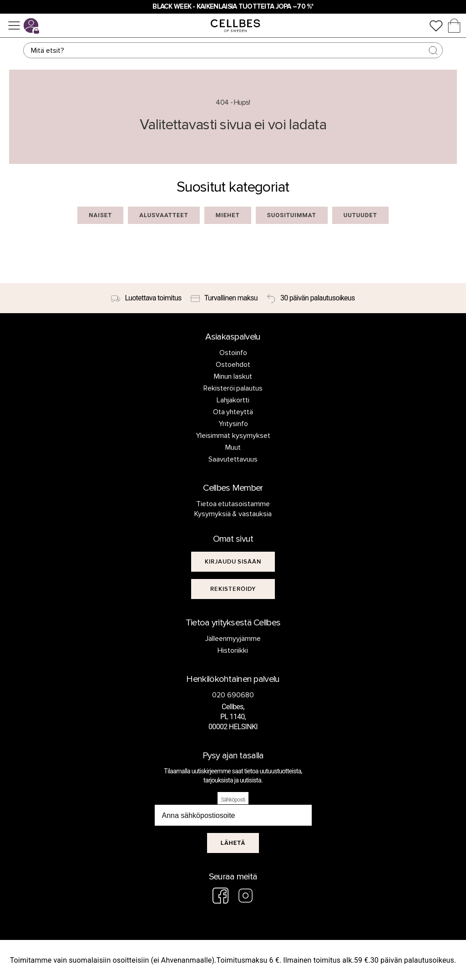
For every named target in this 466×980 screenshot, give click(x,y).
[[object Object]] (233, 562)
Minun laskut (233, 376)
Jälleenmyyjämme (233, 639)
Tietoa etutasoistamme (233, 504)
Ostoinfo (233, 353)
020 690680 (233, 695)
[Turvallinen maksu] (224, 298)
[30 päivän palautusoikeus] (311, 298)
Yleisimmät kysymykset (233, 436)
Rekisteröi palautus (233, 388)
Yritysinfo (233, 424)
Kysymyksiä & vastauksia (233, 514)
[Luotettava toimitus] (146, 298)
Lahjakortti (233, 400)
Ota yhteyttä (233, 412)
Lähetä (233, 843)
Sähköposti (233, 800)
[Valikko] (14, 25)
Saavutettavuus (233, 459)
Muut (233, 447)
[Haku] (233, 50)
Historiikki (233, 650)
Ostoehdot (233, 365)
